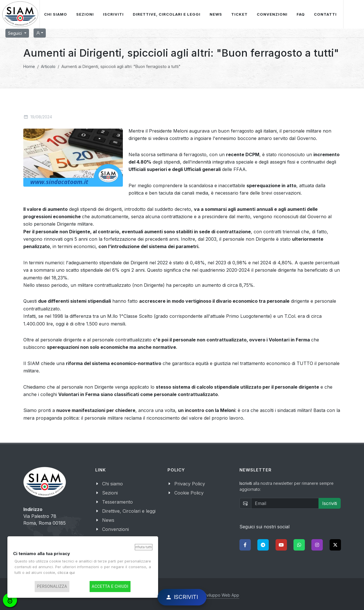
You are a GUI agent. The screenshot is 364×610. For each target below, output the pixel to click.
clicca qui (66, 572)
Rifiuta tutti (144, 547)
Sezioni (110, 493)
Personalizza (52, 587)
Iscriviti (330, 503)
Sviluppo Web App (222, 595)
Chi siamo (112, 484)
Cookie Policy (189, 493)
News (108, 520)
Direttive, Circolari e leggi (129, 511)
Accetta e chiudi (110, 587)
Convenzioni (115, 529)
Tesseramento (117, 502)
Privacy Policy (190, 484)
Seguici (15, 33)
